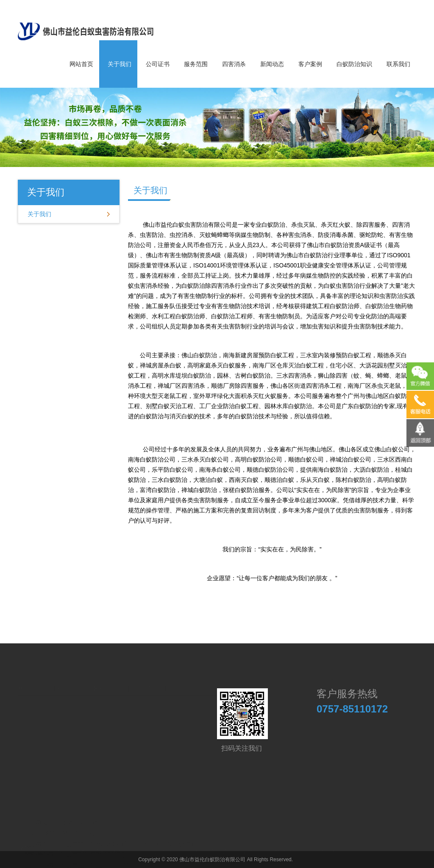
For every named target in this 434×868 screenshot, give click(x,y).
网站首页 (81, 64)
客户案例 (310, 64)
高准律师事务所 (71, 844)
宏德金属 (145, 844)
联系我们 (398, 64)
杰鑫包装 (172, 844)
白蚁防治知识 (354, 64)
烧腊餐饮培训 (253, 844)
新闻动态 (272, 64)
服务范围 (196, 64)
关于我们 (120, 64)
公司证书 (158, 64)
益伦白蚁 (325, 844)
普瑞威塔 (221, 844)
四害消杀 (234, 64)
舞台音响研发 (292, 844)
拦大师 (197, 844)
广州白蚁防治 (112, 844)
